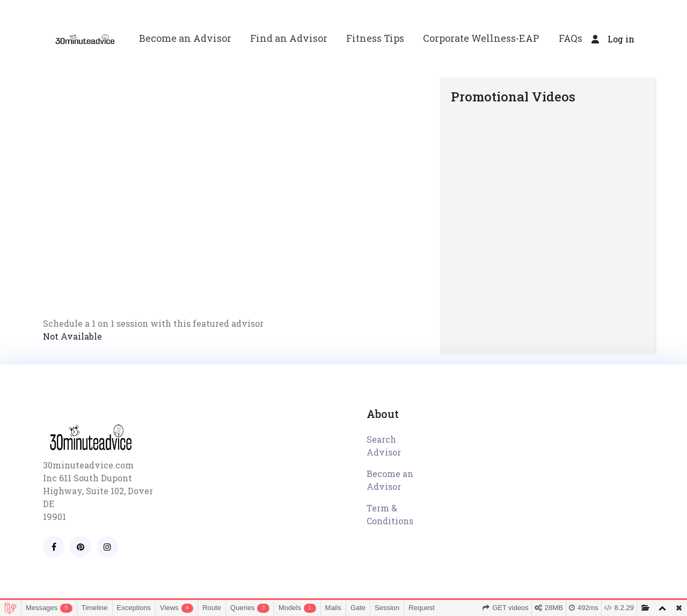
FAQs (571, 38)
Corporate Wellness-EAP (481, 38)
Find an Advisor (289, 38)
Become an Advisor (185, 38)
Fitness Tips (375, 38)
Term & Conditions (390, 514)
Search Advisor (384, 446)
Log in (621, 39)
